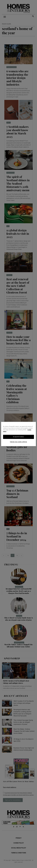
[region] (18, 434)
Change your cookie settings (18, 442)
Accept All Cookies (18, 437)
